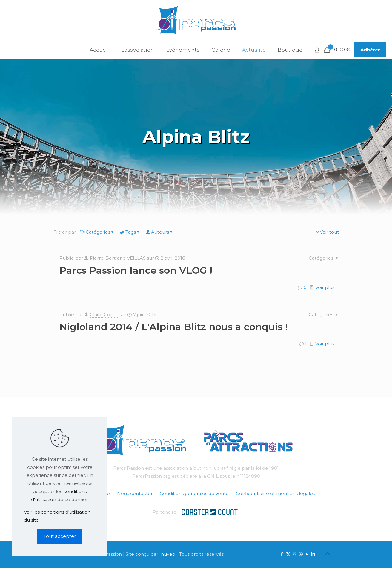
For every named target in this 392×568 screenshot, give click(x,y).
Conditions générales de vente (194, 493)
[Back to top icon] (328, 554)
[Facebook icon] (282, 554)
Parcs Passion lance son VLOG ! (136, 270)
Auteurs (160, 232)
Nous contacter (135, 493)
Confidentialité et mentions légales (275, 493)
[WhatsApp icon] (301, 554)
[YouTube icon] (307, 554)
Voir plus (325, 287)
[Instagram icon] (295, 554)
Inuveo (167, 554)
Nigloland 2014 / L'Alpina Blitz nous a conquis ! (174, 327)
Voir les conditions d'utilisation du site (57, 516)
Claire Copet (104, 314)
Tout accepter (60, 536)
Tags (130, 232)
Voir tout (327, 232)
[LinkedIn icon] (313, 554)
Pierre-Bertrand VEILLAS (118, 258)
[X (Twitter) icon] (288, 554)
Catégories (97, 232)
